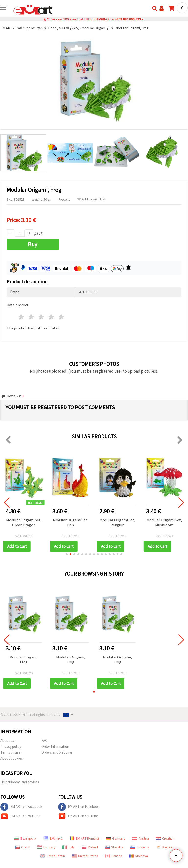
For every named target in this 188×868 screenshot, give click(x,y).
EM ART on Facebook (21, 807)
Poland (90, 847)
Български (25, 838)
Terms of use (11, 752)
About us (7, 741)
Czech (22, 847)
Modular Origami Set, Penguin (117, 522)
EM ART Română (84, 838)
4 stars (51, 317)
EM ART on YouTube (21, 816)
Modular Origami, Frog (24, 659)
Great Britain (53, 856)
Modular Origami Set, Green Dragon (24, 522)
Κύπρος (165, 847)
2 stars (31, 317)
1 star (21, 317)
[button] (67, 554)
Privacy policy (11, 746)
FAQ (44, 741)
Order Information (55, 746)
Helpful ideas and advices (20, 782)
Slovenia (140, 847)
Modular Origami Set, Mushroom (164, 522)
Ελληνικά (53, 838)
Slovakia (114, 847)
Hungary (46, 847)
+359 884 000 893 (128, 19)
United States (85, 856)
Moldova (138, 856)
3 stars (41, 317)
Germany (116, 838)
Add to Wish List (91, 199)
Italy (68, 847)
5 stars (61, 317)
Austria (141, 838)
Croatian (165, 838)
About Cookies (12, 758)
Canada (114, 856)
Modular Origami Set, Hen (71, 522)
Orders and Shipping (57, 752)
